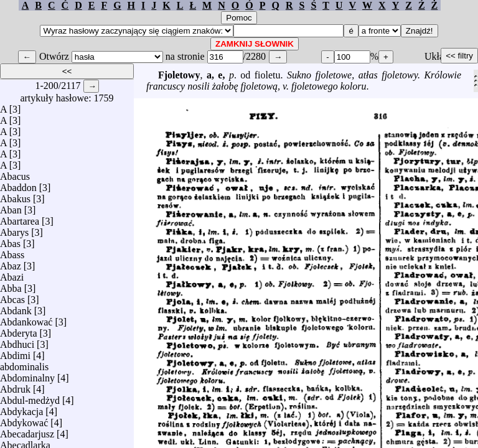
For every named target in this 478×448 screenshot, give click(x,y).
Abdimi (15, 352)
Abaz (11, 263)
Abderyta (19, 330)
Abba (11, 285)
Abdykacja (21, 408)
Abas (10, 240)
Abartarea (20, 218)
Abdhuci (17, 341)
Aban (11, 207)
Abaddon (18, 184)
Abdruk (15, 386)
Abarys (14, 229)
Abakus (15, 196)
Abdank (16, 308)
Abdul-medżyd (30, 397)
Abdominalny (27, 375)
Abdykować (24, 420)
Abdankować (26, 319)
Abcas (12, 296)
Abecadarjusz (27, 431)
